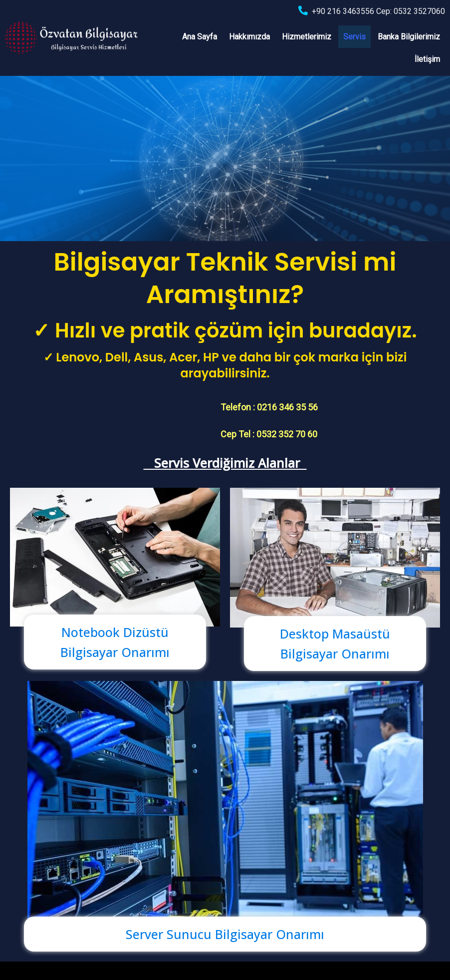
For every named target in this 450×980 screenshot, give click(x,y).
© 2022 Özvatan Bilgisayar (52, 964)
